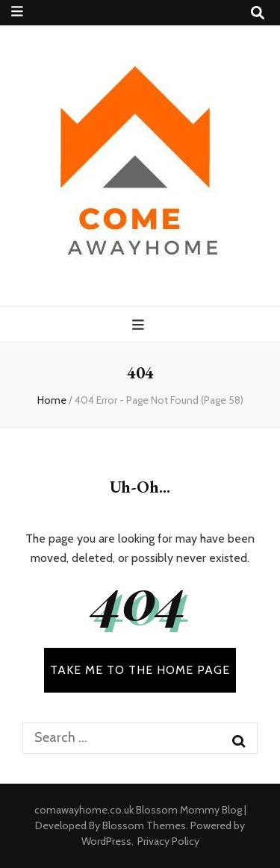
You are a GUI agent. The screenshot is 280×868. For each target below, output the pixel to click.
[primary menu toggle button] (140, 325)
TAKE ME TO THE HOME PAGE (140, 670)
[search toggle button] (258, 13)
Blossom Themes (144, 825)
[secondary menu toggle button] (17, 12)
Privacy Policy (168, 841)
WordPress (106, 841)
